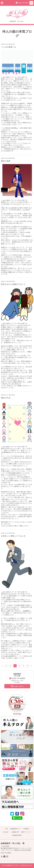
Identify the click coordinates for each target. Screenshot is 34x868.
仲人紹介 (6, 832)
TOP (7, 829)
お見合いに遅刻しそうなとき (13, 536)
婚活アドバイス (26, 832)
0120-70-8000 (23, 3)
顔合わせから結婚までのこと (13, 284)
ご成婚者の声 (15, 832)
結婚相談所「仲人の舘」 (13, 865)
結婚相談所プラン (16, 829)
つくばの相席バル (9, 47)
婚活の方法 (6, 398)
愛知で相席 (6, 161)
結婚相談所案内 (17, 835)
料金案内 (26, 829)
